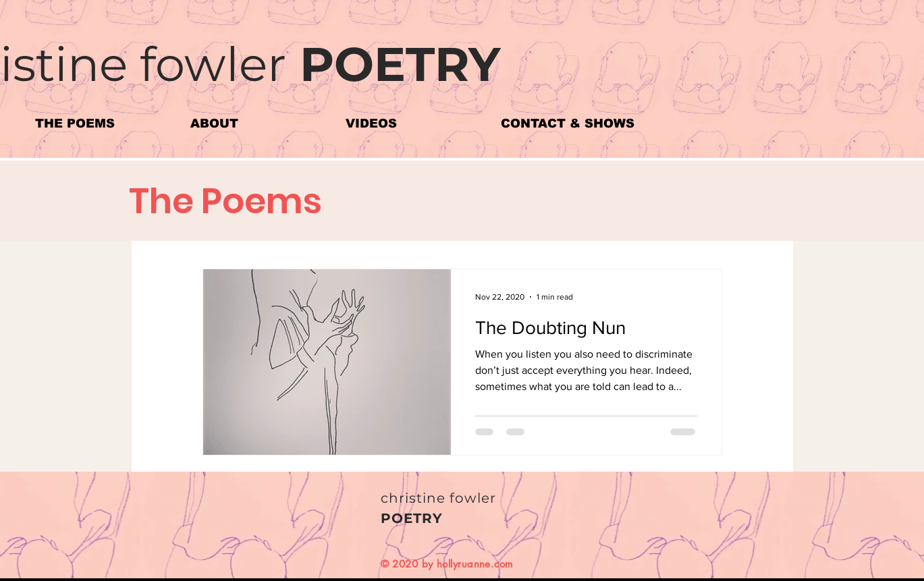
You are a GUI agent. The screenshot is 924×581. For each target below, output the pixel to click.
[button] (103, 124)
